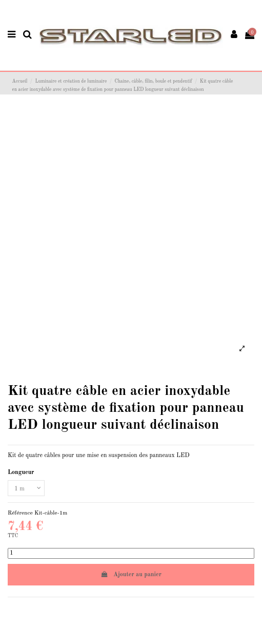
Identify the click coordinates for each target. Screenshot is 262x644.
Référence (20, 513)
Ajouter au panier (131, 574)
